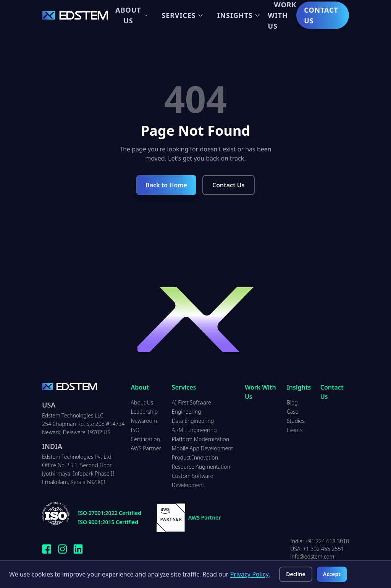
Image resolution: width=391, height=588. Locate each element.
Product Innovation (195, 457)
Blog (292, 402)
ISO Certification (145, 435)
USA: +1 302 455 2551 (317, 549)
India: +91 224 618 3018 (320, 541)
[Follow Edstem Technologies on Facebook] (47, 549)
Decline (296, 574)
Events (295, 430)
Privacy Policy (249, 574)
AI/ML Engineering (194, 430)
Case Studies (296, 416)
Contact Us (321, 15)
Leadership (145, 412)
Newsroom (144, 421)
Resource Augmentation (201, 467)
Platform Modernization (200, 439)
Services (182, 15)
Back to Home (166, 185)
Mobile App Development (203, 448)
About (140, 387)
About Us (132, 15)
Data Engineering (193, 421)
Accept (332, 574)
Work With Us (260, 392)
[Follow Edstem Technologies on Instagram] (62, 549)
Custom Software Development (193, 480)
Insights (239, 15)
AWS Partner (146, 448)
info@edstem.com (312, 556)
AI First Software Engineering (191, 407)
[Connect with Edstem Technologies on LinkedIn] (78, 549)
